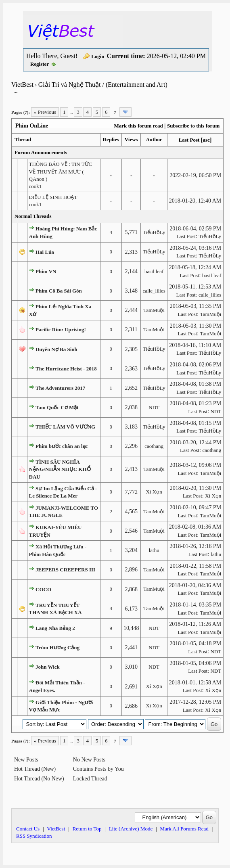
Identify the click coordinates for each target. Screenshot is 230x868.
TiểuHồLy (154, 232)
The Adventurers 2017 (60, 388)
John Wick (48, 667)
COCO (43, 589)
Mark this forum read (138, 126)
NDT (154, 407)
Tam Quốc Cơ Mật (57, 407)
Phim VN (46, 271)
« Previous (45, 112)
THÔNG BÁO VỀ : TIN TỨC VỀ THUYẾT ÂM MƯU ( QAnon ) (61, 171)
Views (131, 139)
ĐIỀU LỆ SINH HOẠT (53, 197)
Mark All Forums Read (184, 829)
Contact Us (28, 829)
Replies (111, 139)
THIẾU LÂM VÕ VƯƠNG (65, 427)
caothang (154, 446)
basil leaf (154, 271)
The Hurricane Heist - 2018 (66, 369)
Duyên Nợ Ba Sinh (56, 349)
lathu (154, 550)
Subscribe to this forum (193, 126)
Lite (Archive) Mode (131, 829)
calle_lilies (154, 291)
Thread (23, 139)
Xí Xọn (154, 492)
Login (98, 56)
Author (154, 139)
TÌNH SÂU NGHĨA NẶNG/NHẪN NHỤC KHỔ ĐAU (60, 469)
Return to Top (87, 829)
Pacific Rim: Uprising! (61, 329)
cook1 (36, 186)
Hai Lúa (45, 252)
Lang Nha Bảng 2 (55, 628)
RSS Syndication (34, 836)
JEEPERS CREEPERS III (65, 570)
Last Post (189, 140)
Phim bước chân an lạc (62, 446)
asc (206, 140)
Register (40, 64)
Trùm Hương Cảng (57, 647)
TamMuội (154, 310)
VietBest (22, 85)
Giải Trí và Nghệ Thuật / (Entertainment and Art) (103, 85)
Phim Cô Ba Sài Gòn (59, 291)
